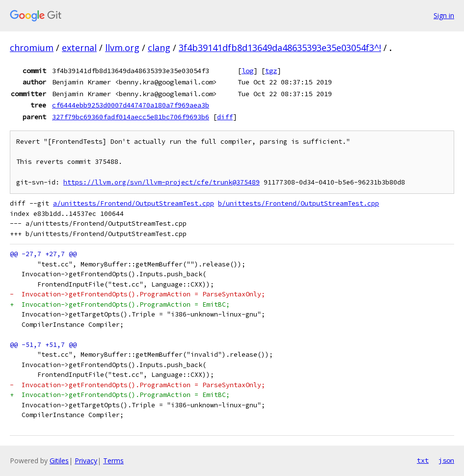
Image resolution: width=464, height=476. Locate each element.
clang (159, 48)
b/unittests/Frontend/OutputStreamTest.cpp (299, 203)
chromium (32, 48)
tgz (271, 71)
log (247, 71)
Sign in (444, 15)
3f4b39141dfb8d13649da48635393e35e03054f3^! (280, 48)
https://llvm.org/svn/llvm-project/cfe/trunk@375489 (162, 182)
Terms (113, 461)
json (446, 460)
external (79, 48)
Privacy (86, 461)
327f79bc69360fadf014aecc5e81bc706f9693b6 (131, 117)
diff (225, 117)
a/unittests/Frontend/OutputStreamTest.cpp (134, 203)
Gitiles (59, 461)
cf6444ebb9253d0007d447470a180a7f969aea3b (131, 105)
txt (423, 460)
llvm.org (122, 48)
